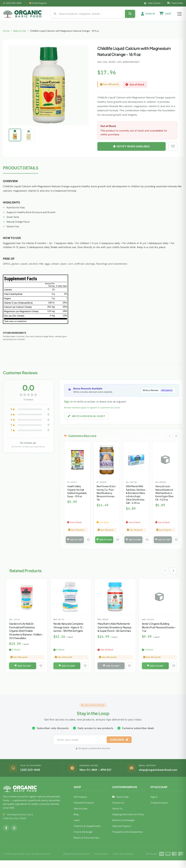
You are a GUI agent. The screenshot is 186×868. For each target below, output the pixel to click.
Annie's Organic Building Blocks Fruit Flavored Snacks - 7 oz (159, 634)
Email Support (40, 3)
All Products (80, 805)
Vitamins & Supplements (87, 834)
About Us (117, 816)
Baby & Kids (20, 36)
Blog (76, 822)
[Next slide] (176, 442)
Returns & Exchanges (124, 828)
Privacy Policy (102, 861)
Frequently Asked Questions (128, 839)
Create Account (159, 810)
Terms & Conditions (123, 861)
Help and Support (122, 834)
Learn (77, 828)
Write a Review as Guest (88, 422)
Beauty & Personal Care (86, 845)
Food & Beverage (83, 839)
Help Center (153, 3)
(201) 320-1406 (14, 3)
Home (6, 36)
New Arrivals (81, 816)
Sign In (154, 805)
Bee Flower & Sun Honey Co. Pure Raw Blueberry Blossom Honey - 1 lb (106, 499)
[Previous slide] (169, 442)
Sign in (68, 407)
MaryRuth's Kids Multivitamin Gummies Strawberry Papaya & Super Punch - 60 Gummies (114, 634)
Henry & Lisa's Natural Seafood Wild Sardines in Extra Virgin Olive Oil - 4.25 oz (164, 499)
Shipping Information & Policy (128, 822)
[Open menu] (179, 16)
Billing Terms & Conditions (77, 861)
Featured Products (84, 810)
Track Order (175, 3)
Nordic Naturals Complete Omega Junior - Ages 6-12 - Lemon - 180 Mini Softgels (69, 634)
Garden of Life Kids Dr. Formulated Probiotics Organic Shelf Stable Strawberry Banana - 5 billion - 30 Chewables (26, 638)
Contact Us (118, 810)
